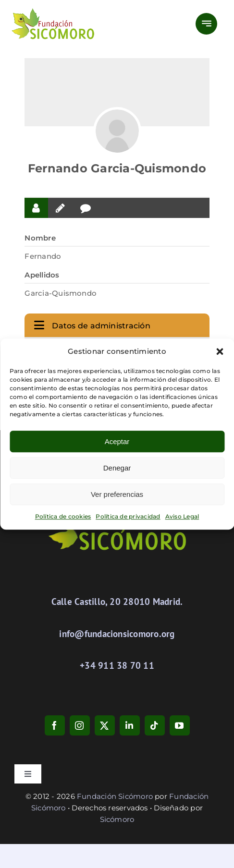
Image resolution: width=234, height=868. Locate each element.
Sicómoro (117, 819)
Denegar (117, 468)
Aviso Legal (182, 516)
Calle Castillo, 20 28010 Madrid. (117, 602)
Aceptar (117, 441)
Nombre (40, 238)
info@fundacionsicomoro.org (117, 634)
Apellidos (42, 275)
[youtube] (180, 725)
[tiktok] (155, 725)
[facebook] (55, 725)
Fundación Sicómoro (115, 796)
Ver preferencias (117, 494)
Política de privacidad (128, 516)
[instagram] (80, 725)
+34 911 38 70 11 (117, 665)
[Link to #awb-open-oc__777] (206, 24)
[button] (220, 351)
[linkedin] (130, 725)
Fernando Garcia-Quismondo (117, 168)
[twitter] (105, 725)
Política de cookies (63, 516)
